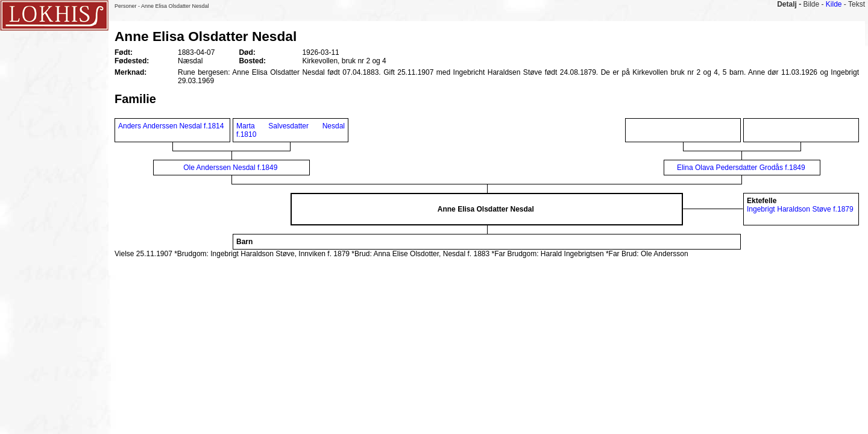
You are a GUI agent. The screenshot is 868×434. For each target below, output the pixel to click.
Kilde (834, 4)
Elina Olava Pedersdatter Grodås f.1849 (741, 168)
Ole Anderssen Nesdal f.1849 (230, 168)
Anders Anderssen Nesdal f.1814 (171, 126)
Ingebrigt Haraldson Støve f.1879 (800, 209)
